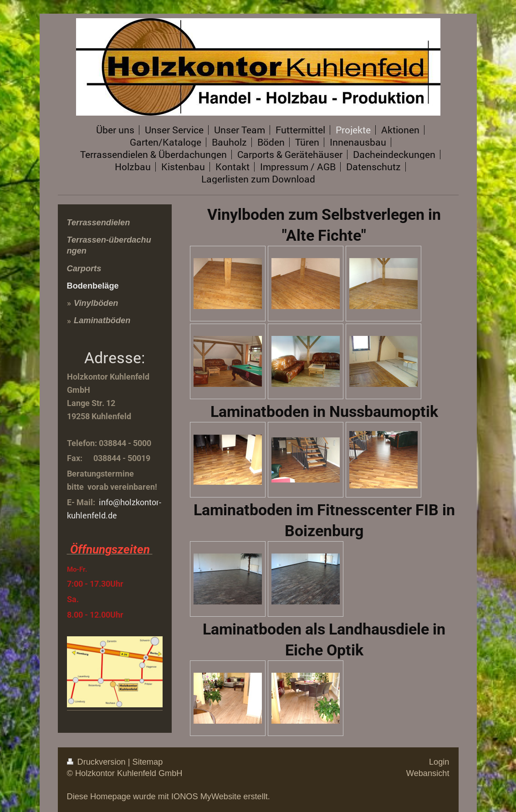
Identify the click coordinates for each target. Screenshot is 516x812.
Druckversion (97, 762)
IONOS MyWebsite (206, 797)
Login (439, 762)
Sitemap (148, 762)
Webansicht (428, 773)
